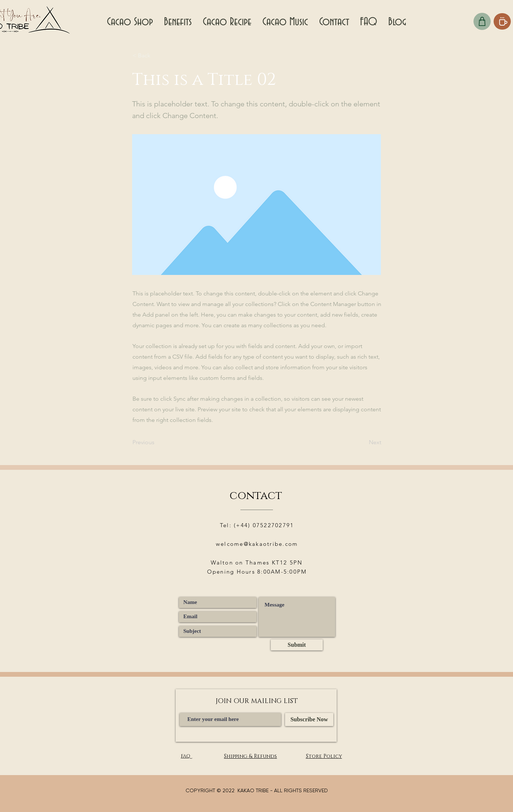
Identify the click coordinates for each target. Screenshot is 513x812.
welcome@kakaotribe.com (257, 544)
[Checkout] (482, 21)
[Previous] (157, 442)
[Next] (363, 442)
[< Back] (157, 56)
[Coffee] (502, 21)
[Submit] (297, 645)
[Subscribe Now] (309, 720)
